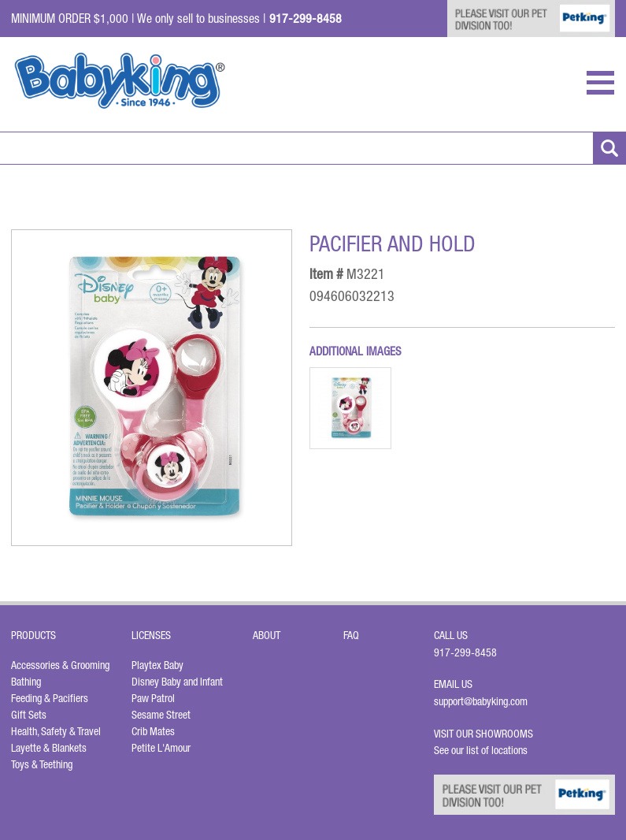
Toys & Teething (42, 764)
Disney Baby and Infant (177, 682)
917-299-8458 (465, 652)
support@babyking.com (481, 701)
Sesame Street (161, 715)
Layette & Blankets (49, 748)
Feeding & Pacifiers (50, 698)
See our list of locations (481, 750)
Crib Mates (153, 731)
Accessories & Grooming (60, 665)
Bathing (26, 682)
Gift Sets (29, 715)
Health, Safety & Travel (56, 731)
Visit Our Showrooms (486, 734)
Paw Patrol (153, 698)
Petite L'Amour (161, 748)
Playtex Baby (157, 665)
